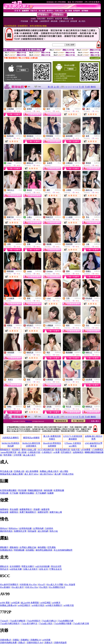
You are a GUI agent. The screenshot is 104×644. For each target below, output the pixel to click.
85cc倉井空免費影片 (9, 584)
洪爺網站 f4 (36, 640)
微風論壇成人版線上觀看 (11, 474)
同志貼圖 (22, 490)
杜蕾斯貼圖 (59, 490)
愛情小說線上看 (29, 450)
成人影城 (22, 452)
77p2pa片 (4, 621)
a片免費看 (86, 450)
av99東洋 (56, 603)
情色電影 (8, 455)
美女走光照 (56, 566)
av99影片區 (69, 605)
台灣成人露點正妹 (28, 547)
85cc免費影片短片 (57, 587)
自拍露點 (30, 550)
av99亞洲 (15, 603)
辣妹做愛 (4, 512)
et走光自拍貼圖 (43, 566)
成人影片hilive (46, 474)
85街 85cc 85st (32, 587)
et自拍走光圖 (16, 569)
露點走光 (4, 566)
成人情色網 (43, 531)
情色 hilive (29, 421)
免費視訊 (19, 109)
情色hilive (13, 528)
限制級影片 (5, 450)
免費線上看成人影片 (49, 471)
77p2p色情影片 (34, 621)
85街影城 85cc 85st (28, 584)
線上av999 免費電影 (30, 603)
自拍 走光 (44, 569)
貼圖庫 (51, 493)
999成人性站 (68, 474)
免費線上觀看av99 (8, 605)
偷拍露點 (42, 547)
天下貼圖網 (41, 493)
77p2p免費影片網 (66, 621)
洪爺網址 (25, 640)
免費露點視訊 (6, 550)
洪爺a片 (22, 643)
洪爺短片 (48, 643)
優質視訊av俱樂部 (31, 438)
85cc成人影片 (18, 587)
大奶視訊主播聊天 (11, 438)
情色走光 (4, 569)
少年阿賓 (17, 455)
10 (77, 87)
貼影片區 (76, 450)
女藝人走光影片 (30, 569)
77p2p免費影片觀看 (63, 623)
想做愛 (37, 509)
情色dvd (4, 528)
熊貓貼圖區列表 (35, 490)
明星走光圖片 (28, 566)
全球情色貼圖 (25, 528)
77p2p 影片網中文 (29, 623)
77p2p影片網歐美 (17, 621)
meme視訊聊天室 (9, 452)
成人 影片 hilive (31, 474)
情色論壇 (32, 531)
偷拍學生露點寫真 (44, 550)
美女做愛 (14, 509)
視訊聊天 (16, 450)
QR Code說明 (95, 58)
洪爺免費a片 (6, 640)
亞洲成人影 (19, 471)
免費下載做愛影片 (28, 512)
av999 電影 (5, 603)
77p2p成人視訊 (45, 623)
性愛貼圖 (4, 493)
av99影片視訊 (38, 605)
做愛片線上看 (56, 512)
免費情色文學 (20, 531)
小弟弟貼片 (47, 452)
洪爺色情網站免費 (8, 643)
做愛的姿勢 (43, 512)
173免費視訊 (98, 450)
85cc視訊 (43, 587)
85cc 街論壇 (70, 584)
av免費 (56, 452)
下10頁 (87, 87)
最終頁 (93, 87)
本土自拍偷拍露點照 (63, 550)
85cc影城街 (5, 587)
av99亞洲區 (46, 603)
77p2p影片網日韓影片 (10, 623)
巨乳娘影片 (66, 452)
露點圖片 (4, 547)
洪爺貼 (16, 640)
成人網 (57, 474)
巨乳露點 (52, 547)
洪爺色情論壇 (60, 643)
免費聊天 (78, 352)
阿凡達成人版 (6, 471)
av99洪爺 (46, 640)
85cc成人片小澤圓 (55, 584)
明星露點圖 (19, 550)
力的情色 (49, 528)
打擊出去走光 (56, 569)
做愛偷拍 (4, 509)
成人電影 (64, 471)
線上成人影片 (29, 455)
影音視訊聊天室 (63, 450)
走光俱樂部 (15, 566)
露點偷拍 (14, 547)
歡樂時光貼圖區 (27, 493)
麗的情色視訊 (6, 531)
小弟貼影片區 (34, 452)
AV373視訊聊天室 (46, 450)
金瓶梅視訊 (78, 452)
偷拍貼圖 (48, 490)
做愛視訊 (14, 512)
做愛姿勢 (45, 509)
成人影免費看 (32, 471)
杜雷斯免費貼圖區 (8, 490)
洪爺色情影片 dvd (35, 643)
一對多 (59, 163)
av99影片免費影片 (54, 605)
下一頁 (81, 87)
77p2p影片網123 (49, 621)
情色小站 (54, 531)
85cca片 (42, 584)
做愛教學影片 (26, 509)
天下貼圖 (14, 493)
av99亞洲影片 (24, 605)
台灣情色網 (38, 528)
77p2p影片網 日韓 (81, 623)
